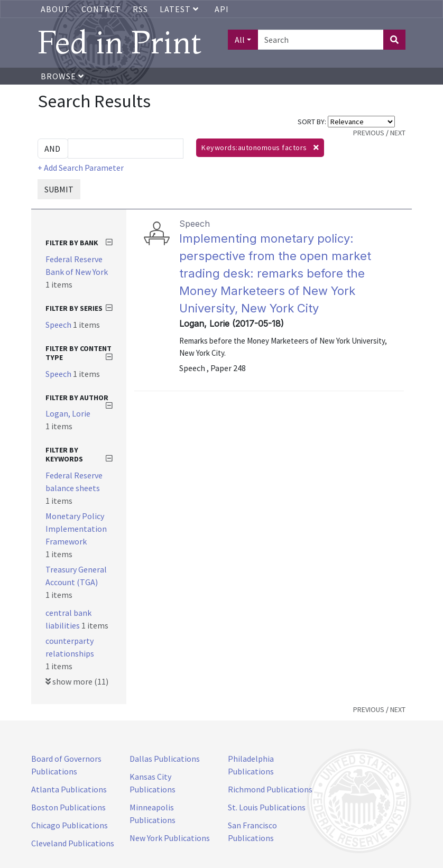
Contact (101, 9)
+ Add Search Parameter (81, 168)
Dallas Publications (165, 759)
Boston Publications (68, 807)
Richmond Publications (270, 789)
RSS (140, 9)
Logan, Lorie (68, 413)
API (222, 9)
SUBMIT (59, 189)
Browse (62, 76)
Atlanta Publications (69, 789)
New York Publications (170, 838)
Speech (59, 325)
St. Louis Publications (267, 807)
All (240, 40)
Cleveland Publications (73, 843)
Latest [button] (180, 9)
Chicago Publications (70, 825)
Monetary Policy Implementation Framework (76, 529)
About (55, 9)
